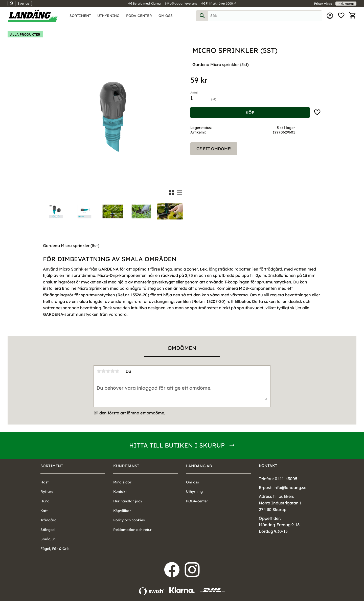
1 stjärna (99, 371)
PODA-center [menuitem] (139, 16)
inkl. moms (346, 4)
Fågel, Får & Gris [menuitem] (55, 549)
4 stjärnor (112, 371)
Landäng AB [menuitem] (199, 466)
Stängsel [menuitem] (48, 530)
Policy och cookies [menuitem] (129, 520)
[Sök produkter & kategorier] (265, 16)
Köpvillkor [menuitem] (122, 511)
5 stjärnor (117, 371)
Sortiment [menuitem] (80, 16)
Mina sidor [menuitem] (330, 16)
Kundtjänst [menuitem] (126, 466)
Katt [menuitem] (44, 511)
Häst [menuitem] (44, 482)
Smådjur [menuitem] (48, 539)
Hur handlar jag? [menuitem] (128, 501)
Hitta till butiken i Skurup (177, 445)
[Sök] (202, 16)
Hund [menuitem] (45, 501)
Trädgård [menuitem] (49, 520)
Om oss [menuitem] (166, 16)
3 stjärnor (108, 371)
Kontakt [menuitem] (120, 492)
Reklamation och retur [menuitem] (132, 530)
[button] (341, 16)
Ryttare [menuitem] (47, 492)
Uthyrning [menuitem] (108, 16)
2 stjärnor (103, 371)
